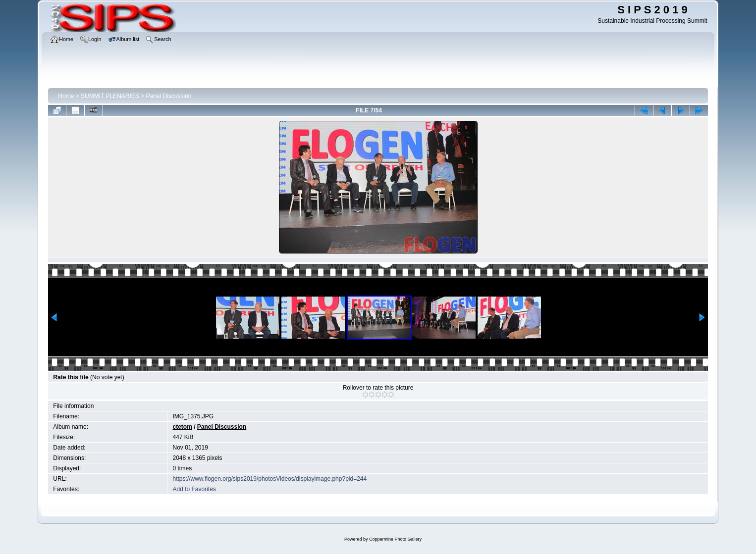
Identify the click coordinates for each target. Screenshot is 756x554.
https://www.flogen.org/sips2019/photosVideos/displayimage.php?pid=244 (270, 479)
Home (66, 96)
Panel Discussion (169, 96)
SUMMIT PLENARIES (110, 96)
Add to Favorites (194, 489)
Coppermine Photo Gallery (395, 539)
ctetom (182, 427)
